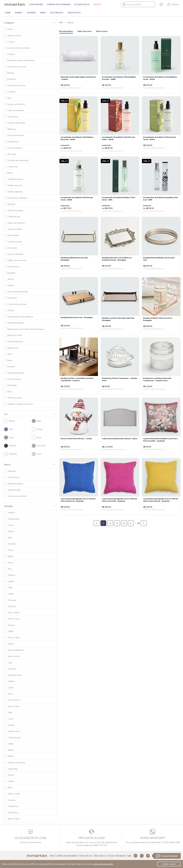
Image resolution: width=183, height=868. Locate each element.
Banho (19, 13)
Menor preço (102, 31)
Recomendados (66, 31)
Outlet (97, 4)
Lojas (129, 856)
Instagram (142, 856)
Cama (8, 13)
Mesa (43, 13)
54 (138, 529)
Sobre (52, 856)
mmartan (15, 4)
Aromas (31, 13)
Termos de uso (85, 856)
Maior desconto (85, 31)
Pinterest (148, 856)
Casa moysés (36, 4)
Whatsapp (136, 856)
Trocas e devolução (117, 856)
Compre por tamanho (59, 4)
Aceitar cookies (169, 864)
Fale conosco (100, 856)
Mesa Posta (74, 13)
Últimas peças (82, 4)
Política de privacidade (67, 856)
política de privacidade (103, 864)
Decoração (57, 13)
